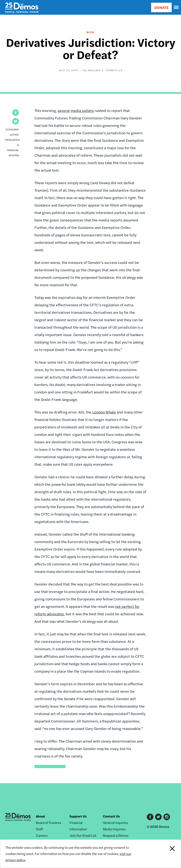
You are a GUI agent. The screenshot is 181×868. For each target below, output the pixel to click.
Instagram (167, 817)
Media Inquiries (114, 829)
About (40, 816)
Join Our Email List (83, 835)
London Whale (104, 412)
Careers (42, 835)
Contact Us (111, 816)
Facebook (150, 817)
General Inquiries (115, 823)
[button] (16, 113)
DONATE (161, 7)
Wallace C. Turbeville (105, 70)
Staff (39, 829)
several (64, 110)
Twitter (158, 817)
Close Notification (164, 854)
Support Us (78, 816)
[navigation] (176, 7)
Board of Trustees (49, 823)
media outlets (82, 110)
